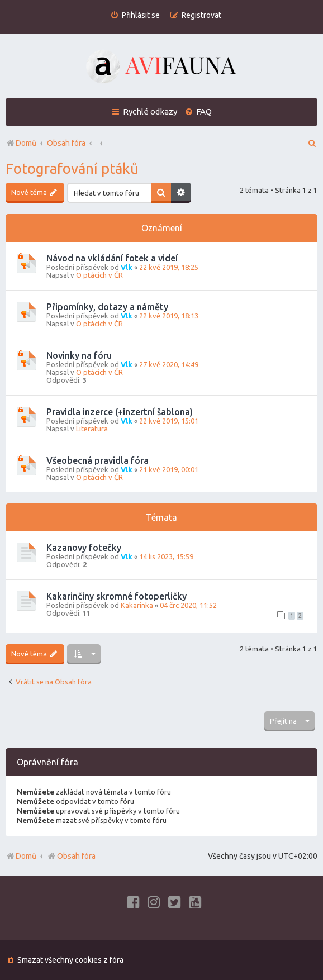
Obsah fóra (71, 856)
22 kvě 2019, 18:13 (169, 316)
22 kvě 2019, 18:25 (169, 267)
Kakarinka (137, 605)
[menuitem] (135, 15)
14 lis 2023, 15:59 (166, 556)
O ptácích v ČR (99, 275)
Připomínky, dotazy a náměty (107, 307)
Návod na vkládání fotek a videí (112, 258)
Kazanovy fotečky (84, 548)
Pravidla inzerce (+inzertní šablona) (120, 412)
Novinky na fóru (79, 355)
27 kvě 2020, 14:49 (169, 364)
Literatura (92, 429)
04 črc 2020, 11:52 (188, 605)
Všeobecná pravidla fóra (98, 460)
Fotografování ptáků (72, 168)
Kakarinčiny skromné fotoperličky (117, 596)
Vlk (127, 267)
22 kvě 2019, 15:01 (169, 421)
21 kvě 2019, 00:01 (169, 469)
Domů (26, 856)
